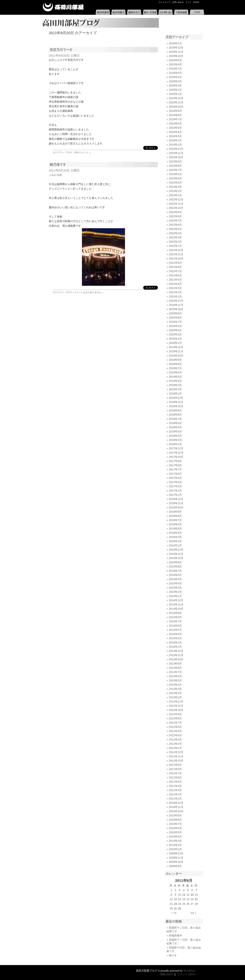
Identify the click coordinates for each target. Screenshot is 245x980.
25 (184, 904)
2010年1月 (175, 849)
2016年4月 (175, 533)
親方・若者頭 (150, 12)
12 (188, 895)
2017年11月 (176, 453)
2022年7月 (175, 221)
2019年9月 (175, 360)
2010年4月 (175, 837)
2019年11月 (176, 351)
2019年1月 (175, 394)
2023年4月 (175, 183)
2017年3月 (175, 486)
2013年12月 (176, 651)
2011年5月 (175, 782)
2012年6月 (175, 727)
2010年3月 (175, 841)
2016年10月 (176, 507)
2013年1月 (175, 697)
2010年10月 (176, 811)
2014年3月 (175, 638)
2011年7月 (175, 773)
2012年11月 (176, 706)
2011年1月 (175, 799)
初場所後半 (176, 936)
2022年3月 (175, 237)
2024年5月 (175, 128)
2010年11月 (176, 807)
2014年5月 (175, 630)
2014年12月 (176, 600)
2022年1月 (175, 246)
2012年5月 (175, 731)
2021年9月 (175, 263)
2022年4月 (175, 233)
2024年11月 (176, 102)
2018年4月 (175, 432)
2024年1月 (175, 145)
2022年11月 (176, 204)
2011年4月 (175, 786)
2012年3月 (175, 740)
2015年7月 (175, 571)
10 (180, 895)
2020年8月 (175, 318)
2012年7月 (175, 723)
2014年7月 (175, 621)
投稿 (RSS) (167, 974)
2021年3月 (175, 288)
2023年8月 (175, 166)
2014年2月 (175, 642)
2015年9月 (175, 562)
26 (188, 904)
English (196, 2)
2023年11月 (176, 153)
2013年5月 (175, 680)
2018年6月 (175, 423)
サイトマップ (165, 2)
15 (171, 899)
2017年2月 (175, 491)
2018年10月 (176, 406)
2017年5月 (175, 478)
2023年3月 (175, 187)
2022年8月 (175, 216)
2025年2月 (175, 90)
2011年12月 (176, 752)
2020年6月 (175, 326)
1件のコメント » (82, 152)
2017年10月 (176, 457)
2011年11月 (176, 756)
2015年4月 (175, 583)
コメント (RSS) (186, 974)
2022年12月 (176, 199)
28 (196, 904)
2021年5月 (175, 280)
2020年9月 (175, 313)
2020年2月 (175, 339)
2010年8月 (175, 820)
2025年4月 (175, 81)
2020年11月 (176, 305)
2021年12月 (176, 250)
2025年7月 (175, 69)
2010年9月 (175, 815)
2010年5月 (175, 832)
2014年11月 (176, 604)
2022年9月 (175, 212)
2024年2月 (175, 140)
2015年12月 (176, 550)
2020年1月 (175, 343)
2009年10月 (176, 862)
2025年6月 (175, 73)
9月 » (194, 913)
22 (171, 904)
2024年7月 (175, 119)
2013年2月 (175, 693)
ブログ (197, 12)
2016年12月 (176, 499)
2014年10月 (176, 609)
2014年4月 (175, 634)
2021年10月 (176, 259)
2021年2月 (175, 292)
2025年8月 (175, 64)
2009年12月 (176, 853)
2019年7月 (175, 368)
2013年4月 (175, 685)
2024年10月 (176, 107)
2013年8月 (175, 668)
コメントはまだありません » (89, 292)
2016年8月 (175, 516)
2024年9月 (175, 111)
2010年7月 (175, 824)
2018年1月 (175, 444)
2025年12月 (176, 48)
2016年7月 (175, 520)
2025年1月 (175, 94)
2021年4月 (175, 284)
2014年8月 (175, 617)
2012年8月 (175, 718)
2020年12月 (176, 301)
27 (192, 904)
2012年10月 (176, 710)
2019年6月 (175, 372)
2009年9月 (175, 866)
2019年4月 (175, 381)
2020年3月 (175, 334)
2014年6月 (175, 626)
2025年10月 (176, 56)
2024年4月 (175, 132)
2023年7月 (175, 170)
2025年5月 (175, 77)
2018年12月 (176, 398)
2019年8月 (175, 364)
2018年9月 (175, 410)
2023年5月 (175, 178)
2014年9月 (175, 613)
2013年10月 (176, 659)
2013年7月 (175, 672)
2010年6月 (175, 828)
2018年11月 (176, 402)
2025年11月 (176, 52)
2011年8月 (175, 769)
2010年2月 (175, 845)
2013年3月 (175, 689)
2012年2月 (175, 744)
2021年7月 (175, 271)
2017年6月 (175, 474)
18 (184, 899)
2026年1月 (175, 43)
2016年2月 (175, 541)
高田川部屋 (63, 7)
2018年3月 (175, 436)
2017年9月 (175, 461)
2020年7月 (175, 322)
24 (180, 904)
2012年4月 (175, 735)
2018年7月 (175, 419)
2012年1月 (175, 748)
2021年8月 (175, 267)
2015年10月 (176, 558)
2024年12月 (176, 98)
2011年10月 (176, 761)
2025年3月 (175, 86)
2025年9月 (175, 60)
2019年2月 (175, 389)
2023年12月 (176, 149)
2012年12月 (176, 702)
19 (188, 899)
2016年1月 (175, 545)
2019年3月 (175, 385)
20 (192, 899)
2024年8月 (175, 115)
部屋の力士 (134, 12)
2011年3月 (175, 790)
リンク (189, 2)
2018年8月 (175, 415)
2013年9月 (175, 664)
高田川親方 (118, 12)
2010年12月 (176, 803)
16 (175, 899)
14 (196, 895)
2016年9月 (175, 512)
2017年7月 (175, 469)
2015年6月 (175, 575)
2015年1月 (175, 596)
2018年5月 (175, 427)
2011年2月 (175, 794)
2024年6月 (175, 124)
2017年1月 (175, 495)
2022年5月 (175, 229)
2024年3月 (175, 136)
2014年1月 (175, 647)
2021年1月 (175, 296)
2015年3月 (175, 588)
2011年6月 (175, 777)
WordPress (189, 971)
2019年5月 (175, 377)
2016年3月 (175, 537)
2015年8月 (175, 567)
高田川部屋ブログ (100, 23)
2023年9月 (175, 161)
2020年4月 (175, 330)
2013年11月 (176, 655)
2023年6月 (175, 174)
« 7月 (174, 913)
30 (175, 908)
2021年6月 (175, 275)
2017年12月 (176, 448)
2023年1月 (175, 195)
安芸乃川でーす (61, 50)
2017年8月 (175, 465)
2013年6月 (175, 676)
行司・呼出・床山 (166, 12)
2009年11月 (176, 858)
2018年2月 (175, 440)
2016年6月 (175, 524)
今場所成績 (181, 12)
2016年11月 (176, 503)
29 (171, 908)
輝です (173, 955)
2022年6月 (175, 225)
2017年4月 (175, 482)
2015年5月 (175, 579)
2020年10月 (176, 309)
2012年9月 (175, 714)
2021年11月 (176, 254)
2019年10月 (176, 356)
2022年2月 (175, 242)
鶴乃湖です (58, 165)
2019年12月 (176, 347)
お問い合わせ (178, 2)
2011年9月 (175, 765)
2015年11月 (176, 554)
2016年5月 (175, 529)
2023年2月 (175, 191)
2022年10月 (176, 208)
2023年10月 (176, 157)
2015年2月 (175, 592)
